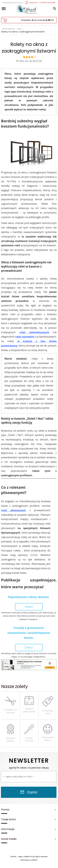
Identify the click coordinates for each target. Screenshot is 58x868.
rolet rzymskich (25, 337)
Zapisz (29, 792)
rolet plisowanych (13, 510)
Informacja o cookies (29, 860)
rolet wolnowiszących (34, 332)
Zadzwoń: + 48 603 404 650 (40, 3)
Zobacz (29, 607)
